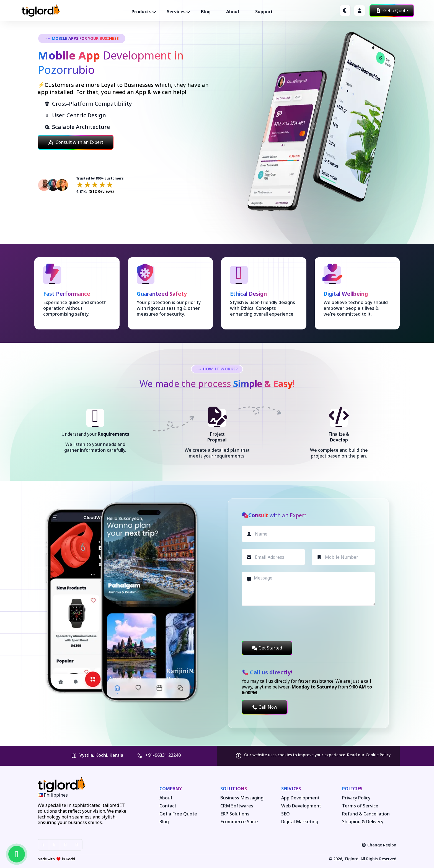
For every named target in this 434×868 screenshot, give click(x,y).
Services (291, 789)
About (233, 12)
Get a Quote (392, 11)
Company (171, 789)
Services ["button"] (176, 12)
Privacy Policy (356, 798)
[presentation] (284, 623)
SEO (286, 814)
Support (264, 12)
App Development (300, 798)
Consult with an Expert (76, 142)
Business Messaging (242, 798)
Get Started (267, 648)
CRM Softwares (237, 806)
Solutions (234, 789)
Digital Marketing (300, 822)
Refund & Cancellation (366, 814)
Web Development (301, 806)
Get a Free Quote (178, 814)
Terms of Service (360, 806)
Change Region (379, 845)
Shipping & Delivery (363, 822)
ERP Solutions (235, 814)
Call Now (265, 707)
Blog (206, 12)
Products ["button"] (141, 12)
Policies (352, 789)
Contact (168, 806)
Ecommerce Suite (239, 822)
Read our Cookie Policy (369, 755)
